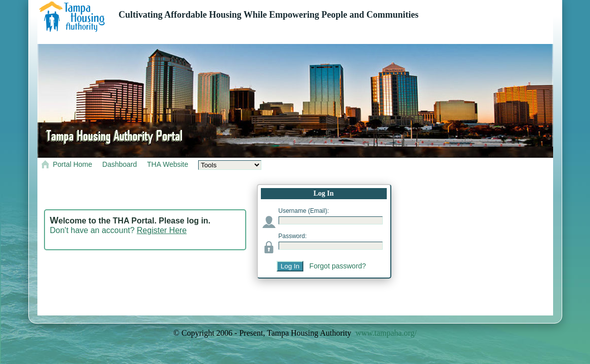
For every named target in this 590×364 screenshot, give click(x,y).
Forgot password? (338, 266)
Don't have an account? (119, 230)
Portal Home (73, 164)
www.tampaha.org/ (386, 333)
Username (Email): (304, 211)
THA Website (168, 164)
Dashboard (120, 164)
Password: (293, 236)
